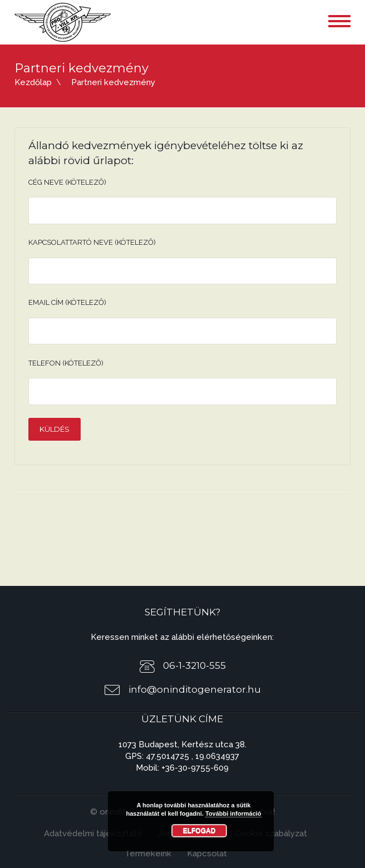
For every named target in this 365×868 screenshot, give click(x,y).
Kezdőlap (33, 82)
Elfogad (199, 831)
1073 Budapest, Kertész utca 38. (182, 744)
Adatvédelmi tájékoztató (93, 834)
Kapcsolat (207, 854)
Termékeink (148, 854)
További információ (233, 813)
